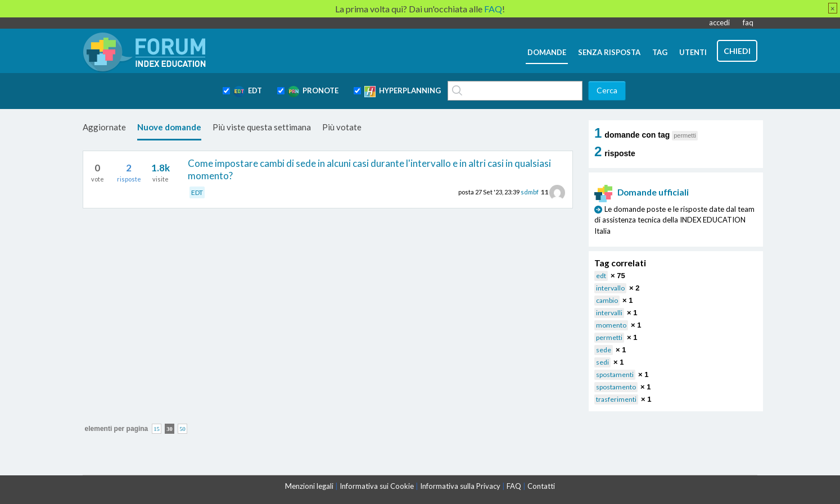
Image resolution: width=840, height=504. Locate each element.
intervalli (609, 313)
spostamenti (615, 374)
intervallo (610, 288)
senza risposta (609, 52)
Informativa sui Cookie (377, 486)
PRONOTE (313, 92)
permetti (609, 337)
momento (611, 325)
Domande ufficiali (642, 192)
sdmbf (530, 192)
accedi (719, 22)
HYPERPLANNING (403, 92)
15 (157, 428)
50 (182, 428)
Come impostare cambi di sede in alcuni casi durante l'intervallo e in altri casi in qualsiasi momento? (369, 169)
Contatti (541, 486)
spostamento (616, 387)
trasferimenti (616, 399)
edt (601, 276)
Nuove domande (169, 127)
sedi (602, 362)
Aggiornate (104, 127)
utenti (693, 52)
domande (547, 52)
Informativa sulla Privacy (460, 486)
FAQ (514, 486)
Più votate (342, 127)
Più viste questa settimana (262, 127)
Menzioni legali (309, 486)
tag (660, 52)
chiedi (737, 51)
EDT (248, 92)
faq (748, 22)
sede (604, 350)
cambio (607, 300)
